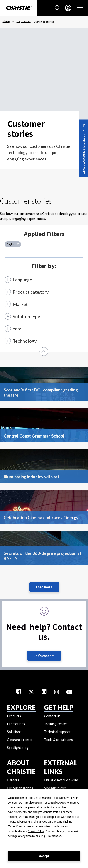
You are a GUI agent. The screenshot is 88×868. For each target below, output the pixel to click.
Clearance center (20, 740)
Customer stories (44, 22)
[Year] (15, 329)
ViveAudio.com (55, 788)
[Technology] (22, 343)
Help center (24, 21)
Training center (56, 724)
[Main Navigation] (80, 8)
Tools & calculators (58, 740)
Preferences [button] (54, 836)
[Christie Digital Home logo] (19, 8)
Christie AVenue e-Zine (61, 780)
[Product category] (28, 292)
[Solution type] (24, 316)
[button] (44, 352)
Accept (44, 856)
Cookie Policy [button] (36, 831)
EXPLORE (21, 707)
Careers (13, 780)
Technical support (57, 732)
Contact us (52, 716)
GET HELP (59, 707)
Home (6, 21)
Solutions (14, 732)
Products (14, 716)
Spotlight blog (18, 748)
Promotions (16, 724)
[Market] (18, 304)
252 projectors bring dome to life (84, 152)
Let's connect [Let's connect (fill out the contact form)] (44, 656)
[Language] (20, 280)
